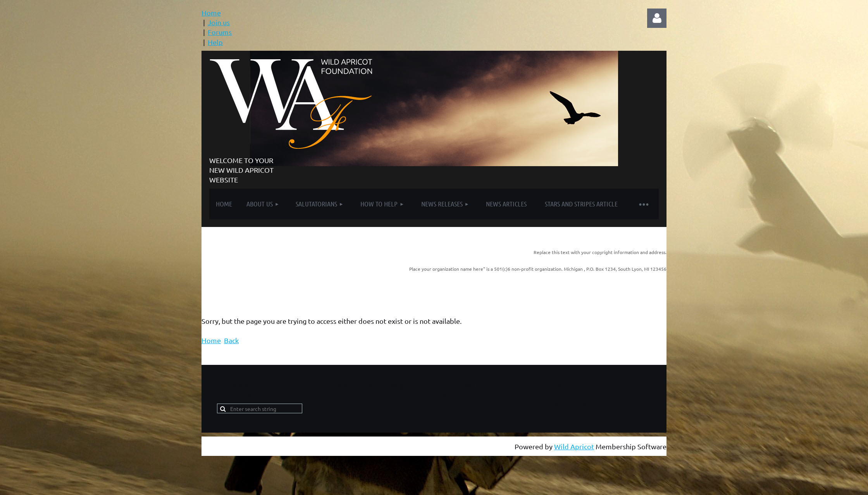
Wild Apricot (574, 446)
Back (231, 340)
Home (211, 13)
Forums (220, 32)
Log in (657, 18)
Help (215, 42)
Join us (219, 22)
